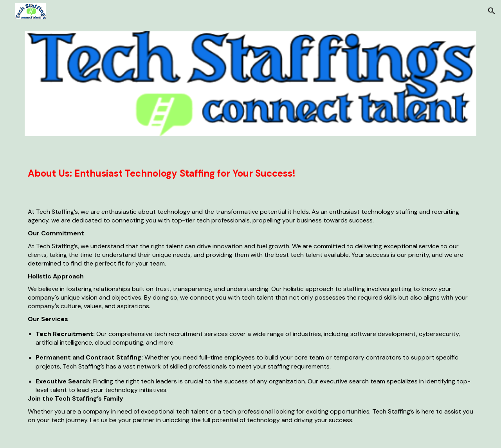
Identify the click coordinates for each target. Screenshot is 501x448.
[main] (250, 171)
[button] (492, 11)
